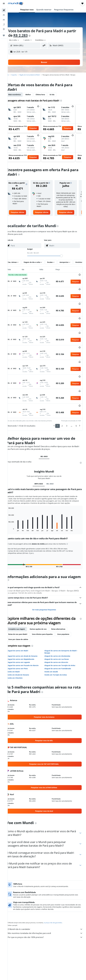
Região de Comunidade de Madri (35, 75)
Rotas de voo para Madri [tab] (23, 614)
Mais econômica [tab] (20, 95)
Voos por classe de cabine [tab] (24, 619)
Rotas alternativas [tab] (64, 608)
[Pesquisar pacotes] (4, 24)
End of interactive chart (13, 507)
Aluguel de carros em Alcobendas (60, 635)
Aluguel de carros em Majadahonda (26, 639)
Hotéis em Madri (19, 651)
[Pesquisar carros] (4, 20)
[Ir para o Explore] (4, 29)
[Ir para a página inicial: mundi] (16, 3)
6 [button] (76, 401)
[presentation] (45, 36)
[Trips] (4, 35)
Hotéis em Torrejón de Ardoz (59, 654)
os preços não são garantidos (58, 902)
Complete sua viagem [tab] (22, 608)
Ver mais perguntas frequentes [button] (47, 589)
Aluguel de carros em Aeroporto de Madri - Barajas (64, 631)
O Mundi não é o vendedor (48, 909)
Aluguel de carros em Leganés (24, 642)
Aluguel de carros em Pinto (23, 648)
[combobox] (46, 40)
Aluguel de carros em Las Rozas (60, 639)
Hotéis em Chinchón (20, 657)
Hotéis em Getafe (54, 651)
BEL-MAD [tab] (47, 432)
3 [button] (67, 401)
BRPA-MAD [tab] (42, 459)
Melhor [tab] (34, 95)
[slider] (64, 260)
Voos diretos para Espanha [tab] (48, 614)
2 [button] (62, 401)
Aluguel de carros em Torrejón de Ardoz (63, 645)
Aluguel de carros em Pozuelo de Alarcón (28, 645)
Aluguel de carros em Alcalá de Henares (28, 635)
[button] (4, 3)
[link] (22, 217)
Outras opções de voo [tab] (44, 608)
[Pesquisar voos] (4, 10)
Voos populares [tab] (69, 614)
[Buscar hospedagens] (4, 15)
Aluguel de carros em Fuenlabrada (61, 648)
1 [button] (58, 401)
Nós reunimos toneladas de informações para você (48, 913)
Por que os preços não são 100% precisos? (48, 917)
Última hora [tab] (46, 95)
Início (13, 75)
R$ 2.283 (36, 35)
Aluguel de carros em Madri (23, 630)
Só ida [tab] (58, 95)
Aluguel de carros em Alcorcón (59, 642)
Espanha (20, 75)
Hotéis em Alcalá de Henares (24, 654)
